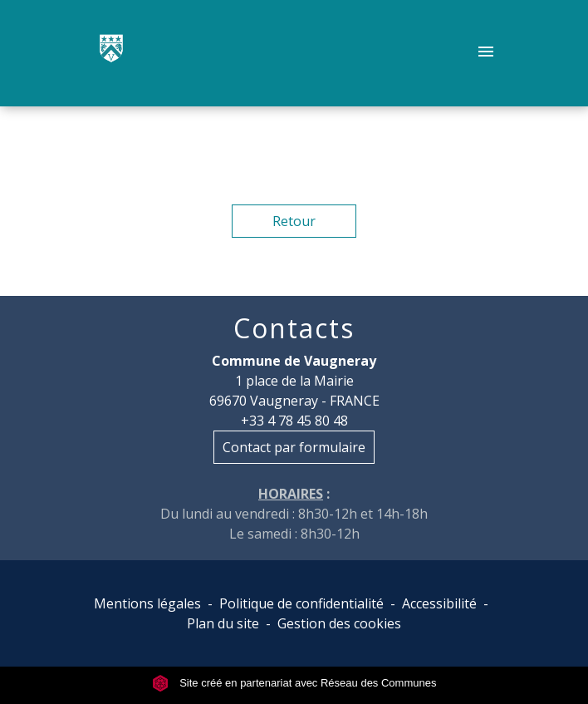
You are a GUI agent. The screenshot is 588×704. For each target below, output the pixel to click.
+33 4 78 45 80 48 (294, 421)
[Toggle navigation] (486, 53)
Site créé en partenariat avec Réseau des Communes (294, 683)
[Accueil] (111, 53)
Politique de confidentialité (301, 603)
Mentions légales (147, 603)
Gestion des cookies (339, 623)
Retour (294, 221)
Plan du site (223, 623)
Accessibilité (439, 603)
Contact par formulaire (294, 447)
